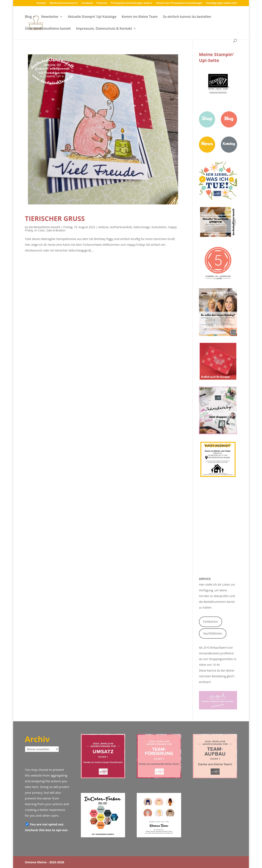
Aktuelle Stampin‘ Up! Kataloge (92, 17)
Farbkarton (211, 622)
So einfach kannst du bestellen (187, 17)
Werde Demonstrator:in (64, 3)
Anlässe (103, 227)
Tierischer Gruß (55, 218)
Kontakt (41, 3)
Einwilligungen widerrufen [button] (222, 3)
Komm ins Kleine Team (140, 17)
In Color (40, 230)
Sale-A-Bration (56, 230)
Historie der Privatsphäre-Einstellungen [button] (179, 3)
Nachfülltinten (213, 633)
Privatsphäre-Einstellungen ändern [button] (132, 3)
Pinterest (102, 3)
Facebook (87, 3)
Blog (28, 17)
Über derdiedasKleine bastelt (48, 29)
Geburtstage (142, 227)
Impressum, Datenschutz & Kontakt (104, 29)
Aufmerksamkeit (121, 227)
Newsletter (50, 17)
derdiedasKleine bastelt (45, 227)
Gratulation (159, 227)
